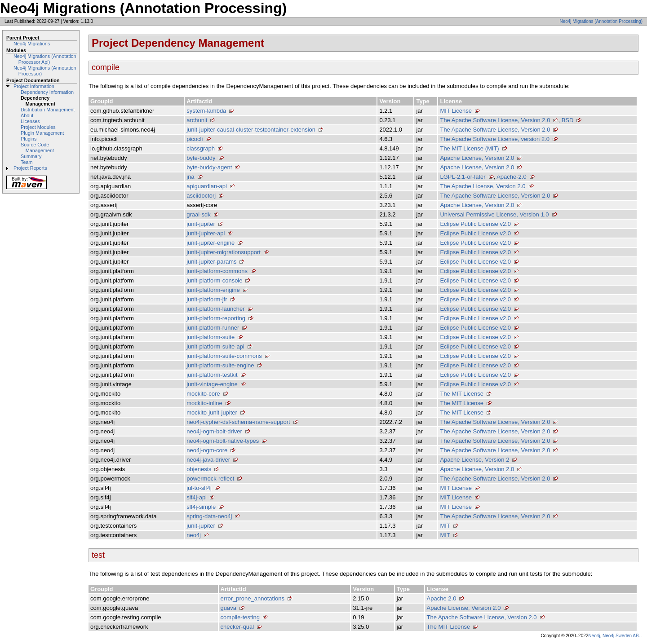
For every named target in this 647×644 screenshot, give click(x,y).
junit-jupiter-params (211, 262)
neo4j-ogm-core (207, 450)
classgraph (201, 148)
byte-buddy (201, 158)
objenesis (199, 469)
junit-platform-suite (210, 337)
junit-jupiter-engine (210, 243)
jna (190, 177)
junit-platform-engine (213, 290)
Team (27, 162)
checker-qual (237, 627)
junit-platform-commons (217, 271)
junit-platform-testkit (212, 375)
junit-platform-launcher (215, 309)
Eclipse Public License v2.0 (475, 224)
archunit (197, 120)
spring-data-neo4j (209, 516)
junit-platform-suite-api (215, 346)
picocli (195, 139)
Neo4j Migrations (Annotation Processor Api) (45, 59)
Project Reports (30, 168)
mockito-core (203, 394)
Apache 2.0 (442, 598)
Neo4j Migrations (32, 44)
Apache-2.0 (512, 177)
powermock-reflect (210, 479)
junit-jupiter (201, 224)
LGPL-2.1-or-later (463, 177)
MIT (445, 526)
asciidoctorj (201, 196)
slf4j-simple (201, 507)
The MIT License (462, 394)
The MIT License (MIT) (469, 148)
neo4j (194, 535)
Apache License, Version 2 (474, 460)
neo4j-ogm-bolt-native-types (223, 441)
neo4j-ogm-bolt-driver (214, 431)
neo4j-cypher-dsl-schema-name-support (238, 422)
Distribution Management (48, 110)
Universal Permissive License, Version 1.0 (494, 214)
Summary (31, 156)
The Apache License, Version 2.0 (483, 186)
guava (228, 608)
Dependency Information (47, 92)
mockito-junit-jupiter (212, 412)
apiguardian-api (207, 186)
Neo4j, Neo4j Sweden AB (613, 636)
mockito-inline (204, 403)
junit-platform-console (214, 280)
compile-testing (240, 617)
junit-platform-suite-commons (224, 356)
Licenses (30, 121)
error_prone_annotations (253, 598)
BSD (568, 120)
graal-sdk (198, 214)
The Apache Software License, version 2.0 (495, 139)
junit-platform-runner (213, 328)
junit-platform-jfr (207, 299)
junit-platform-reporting (216, 318)
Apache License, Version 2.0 (477, 158)
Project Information (34, 86)
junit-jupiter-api (206, 233)
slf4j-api (197, 497)
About (27, 115)
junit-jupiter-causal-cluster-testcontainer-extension (251, 130)
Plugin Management (42, 133)
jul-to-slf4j (199, 488)
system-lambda (206, 111)
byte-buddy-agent (209, 167)
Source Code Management (37, 148)
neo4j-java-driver (208, 460)
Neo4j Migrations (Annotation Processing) (601, 21)
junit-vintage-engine (212, 384)
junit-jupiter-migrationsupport (224, 252)
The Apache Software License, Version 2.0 (495, 120)
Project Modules (38, 127)
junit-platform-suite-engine (220, 365)
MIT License (456, 111)
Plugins (29, 139)
